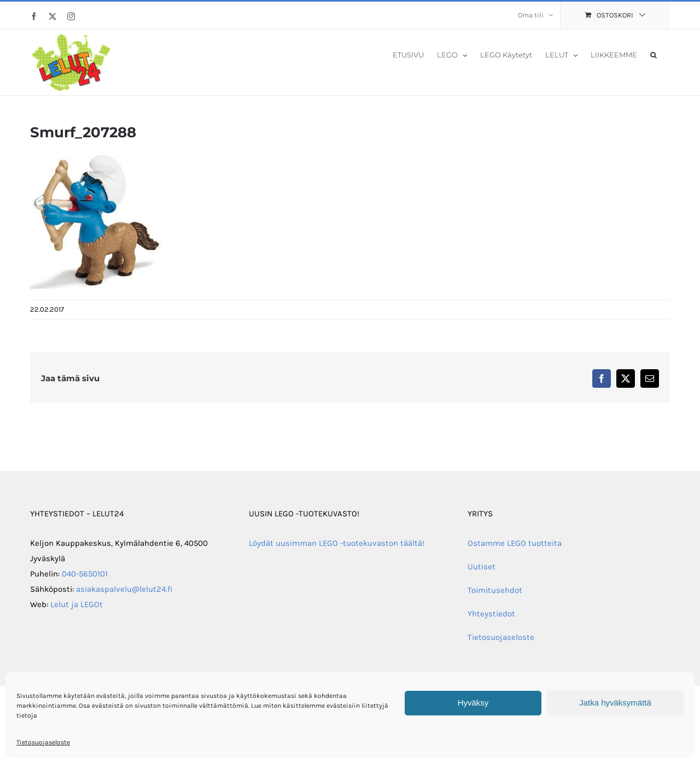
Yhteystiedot (491, 614)
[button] (654, 54)
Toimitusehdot (495, 590)
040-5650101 (85, 574)
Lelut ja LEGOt (77, 604)
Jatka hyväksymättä (615, 703)
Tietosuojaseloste (43, 742)
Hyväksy (473, 703)
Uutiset (482, 567)
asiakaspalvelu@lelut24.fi (124, 589)
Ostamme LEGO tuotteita (515, 543)
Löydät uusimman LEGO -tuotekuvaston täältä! (337, 543)
